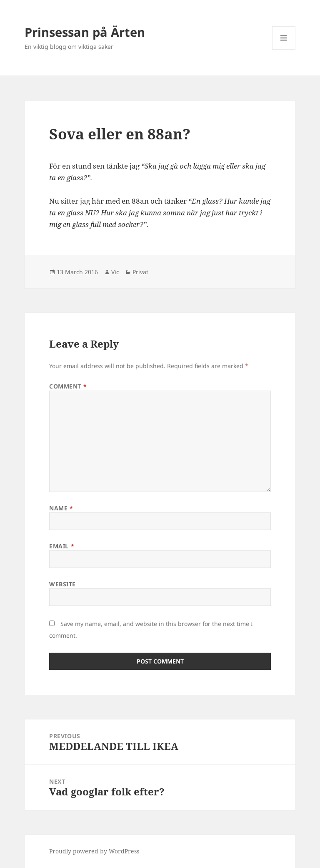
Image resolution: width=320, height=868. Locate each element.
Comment (68, 386)
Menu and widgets (284, 49)
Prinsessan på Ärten (85, 32)
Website (62, 584)
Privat (140, 272)
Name (61, 508)
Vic (115, 272)
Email (62, 546)
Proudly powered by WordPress (94, 851)
